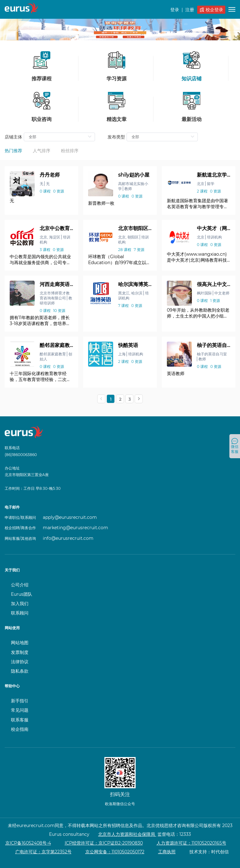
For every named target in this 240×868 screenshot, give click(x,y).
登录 (175, 10)
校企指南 (20, 729)
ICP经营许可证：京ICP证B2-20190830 (104, 843)
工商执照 (167, 852)
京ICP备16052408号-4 (28, 843)
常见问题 (20, 710)
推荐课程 (42, 66)
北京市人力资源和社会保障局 (127, 834)
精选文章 (117, 107)
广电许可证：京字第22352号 (43, 852)
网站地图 (20, 643)
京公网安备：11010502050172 (115, 852)
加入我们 (20, 604)
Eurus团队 (22, 594)
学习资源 (117, 66)
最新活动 (192, 107)
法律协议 (20, 662)
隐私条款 (20, 671)
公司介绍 (20, 585)
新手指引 (20, 701)
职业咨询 (42, 107)
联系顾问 (20, 613)
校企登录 (211, 10)
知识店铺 (192, 66)
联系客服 (20, 720)
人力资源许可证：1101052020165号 (191, 843)
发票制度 (20, 652)
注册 (190, 10)
